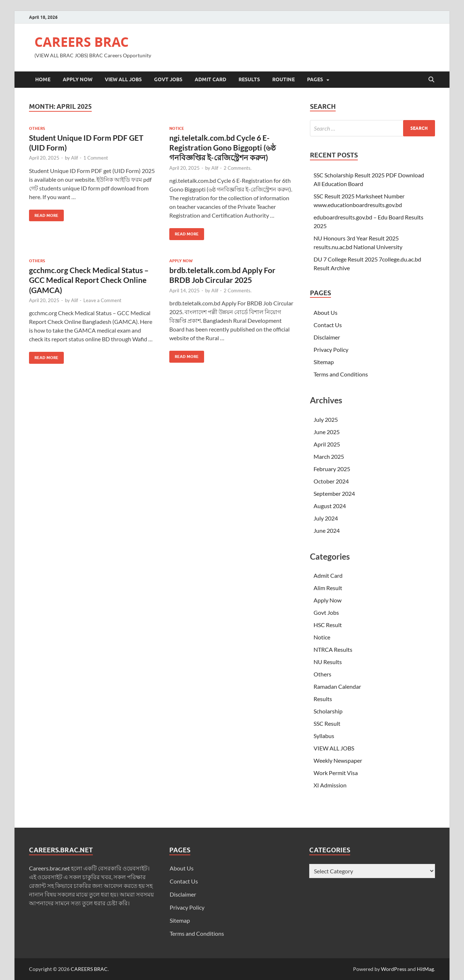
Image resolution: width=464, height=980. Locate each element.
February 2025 (332, 469)
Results (249, 79)
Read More (44, 214)
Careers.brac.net (49, 868)
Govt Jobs (168, 79)
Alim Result (328, 588)
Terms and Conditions (341, 374)
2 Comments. (238, 168)
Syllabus (324, 736)
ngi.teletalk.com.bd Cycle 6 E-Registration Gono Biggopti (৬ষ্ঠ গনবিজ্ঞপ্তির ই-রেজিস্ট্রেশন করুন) (223, 148)
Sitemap (324, 362)
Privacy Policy (331, 349)
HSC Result (328, 625)
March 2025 (329, 456)
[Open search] (431, 80)
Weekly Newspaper (338, 760)
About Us (326, 312)
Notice (177, 128)
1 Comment (96, 158)
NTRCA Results (333, 649)
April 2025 (327, 444)
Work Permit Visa (336, 773)
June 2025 (327, 432)
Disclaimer (327, 337)
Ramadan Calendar (337, 686)
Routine (283, 79)
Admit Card (210, 79)
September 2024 (334, 493)
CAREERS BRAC (82, 42)
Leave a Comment (102, 300)
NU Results (328, 662)
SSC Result (327, 723)
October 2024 (331, 481)
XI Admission (330, 785)
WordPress (394, 969)
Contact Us (328, 325)
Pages (315, 79)
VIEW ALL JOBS (123, 79)
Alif (74, 158)
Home (43, 79)
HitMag (425, 969)
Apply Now (78, 79)
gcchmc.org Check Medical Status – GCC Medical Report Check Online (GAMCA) (89, 280)
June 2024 (327, 530)
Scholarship (328, 711)
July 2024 (326, 518)
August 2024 (330, 506)
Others (37, 128)
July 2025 (326, 419)
